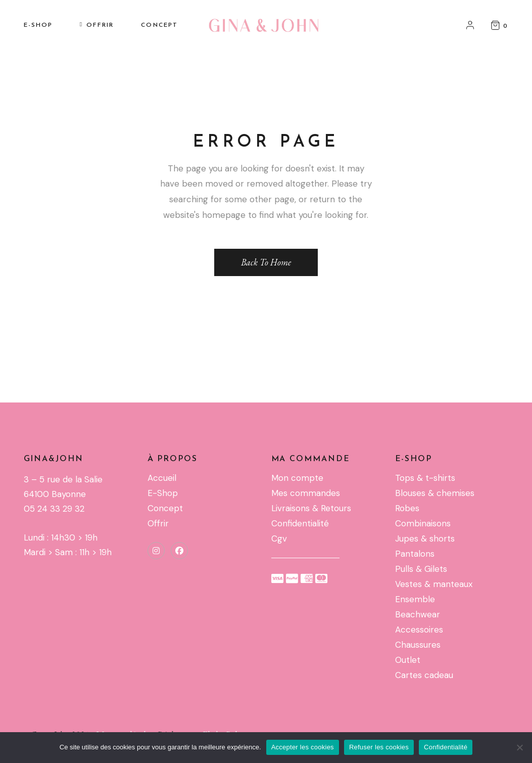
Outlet (408, 660)
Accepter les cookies (303, 747)
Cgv (279, 538)
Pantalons (415, 554)
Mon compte (297, 478)
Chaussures (418, 645)
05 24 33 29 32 (54, 509)
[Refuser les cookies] (519, 747)
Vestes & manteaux (434, 584)
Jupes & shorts (425, 538)
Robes (407, 508)
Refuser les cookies (379, 747)
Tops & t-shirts (425, 478)
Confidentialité (300, 523)
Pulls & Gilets (421, 569)
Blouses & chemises (435, 493)
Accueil (162, 478)
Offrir (158, 523)
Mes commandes (306, 493)
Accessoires (419, 630)
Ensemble (415, 599)
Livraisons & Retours (311, 508)
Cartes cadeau (424, 675)
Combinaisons (423, 523)
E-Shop (163, 493)
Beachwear (418, 614)
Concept (165, 508)
